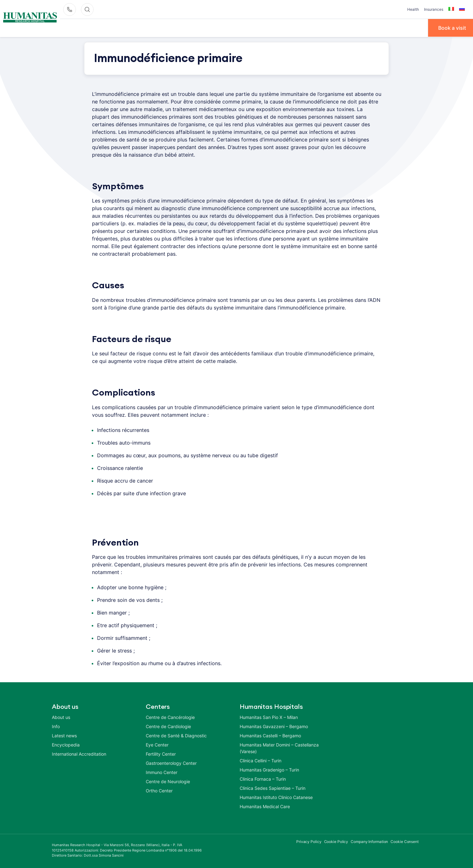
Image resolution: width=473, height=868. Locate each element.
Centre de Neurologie (168, 781)
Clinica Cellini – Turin (261, 760)
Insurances (434, 9)
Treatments (209, 28)
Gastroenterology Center (171, 763)
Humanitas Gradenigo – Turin (269, 769)
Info (56, 726)
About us (61, 717)
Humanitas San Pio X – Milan (269, 717)
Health (413, 9)
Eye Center (157, 744)
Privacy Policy (309, 841)
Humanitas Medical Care (265, 806)
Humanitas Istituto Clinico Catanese (276, 797)
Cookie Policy (336, 841)
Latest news (64, 735)
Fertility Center (161, 754)
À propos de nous (83, 28)
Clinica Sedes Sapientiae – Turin (273, 788)
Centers (245, 28)
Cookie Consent (405, 841)
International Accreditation (79, 754)
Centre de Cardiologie (168, 726)
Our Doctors (132, 28)
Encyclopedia (66, 744)
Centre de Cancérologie (170, 717)
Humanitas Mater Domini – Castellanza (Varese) (279, 748)
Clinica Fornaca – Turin (263, 779)
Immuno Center (162, 772)
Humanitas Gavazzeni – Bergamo (274, 726)
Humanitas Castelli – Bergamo (270, 735)
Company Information (369, 841)
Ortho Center (159, 790)
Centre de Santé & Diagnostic (176, 735)
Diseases (171, 28)
